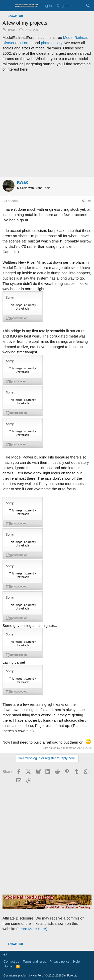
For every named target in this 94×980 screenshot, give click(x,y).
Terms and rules (34, 961)
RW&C (12, 30)
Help (77, 961)
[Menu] (7, 6)
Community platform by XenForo (41, 975)
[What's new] (78, 6)
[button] (5, 954)
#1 (90, 201)
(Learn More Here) (32, 929)
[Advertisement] (47, 124)
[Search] (88, 6)
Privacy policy (60, 961)
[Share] (83, 201)
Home (8, 966)
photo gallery (52, 43)
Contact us (11, 961)
